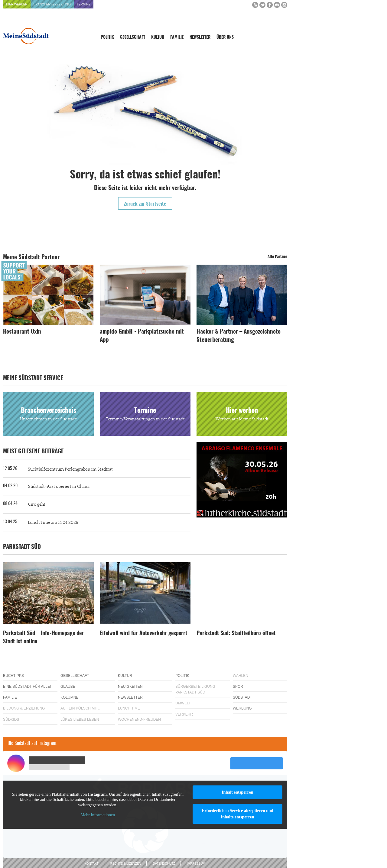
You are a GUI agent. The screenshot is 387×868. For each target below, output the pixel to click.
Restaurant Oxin (22, 332)
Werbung (242, 708)
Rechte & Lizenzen (126, 864)
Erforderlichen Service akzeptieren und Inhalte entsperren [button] (237, 814)
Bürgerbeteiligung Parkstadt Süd (195, 689)
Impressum (196, 864)
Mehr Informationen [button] (98, 815)
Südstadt (242, 697)
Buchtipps (13, 676)
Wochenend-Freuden (139, 720)
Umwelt (183, 703)
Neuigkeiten (130, 687)
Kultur (158, 38)
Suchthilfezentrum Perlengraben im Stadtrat (70, 469)
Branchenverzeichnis (52, 4)
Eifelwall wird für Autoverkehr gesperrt (143, 634)
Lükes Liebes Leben (80, 720)
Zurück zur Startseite (145, 204)
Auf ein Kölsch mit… (81, 708)
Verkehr (184, 714)
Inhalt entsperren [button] (237, 792)
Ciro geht (37, 504)
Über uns (225, 38)
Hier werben (17, 4)
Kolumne (69, 697)
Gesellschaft (133, 38)
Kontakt (91, 864)
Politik (107, 38)
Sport (239, 687)
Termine (84, 4)
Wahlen (241, 676)
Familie (177, 38)
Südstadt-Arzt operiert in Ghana (59, 487)
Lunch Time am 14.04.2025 (53, 523)
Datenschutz (164, 864)
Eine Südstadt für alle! (27, 687)
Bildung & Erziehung (24, 708)
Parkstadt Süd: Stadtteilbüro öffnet (236, 634)
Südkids (11, 720)
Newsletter (200, 38)
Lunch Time (129, 708)
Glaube (68, 687)
